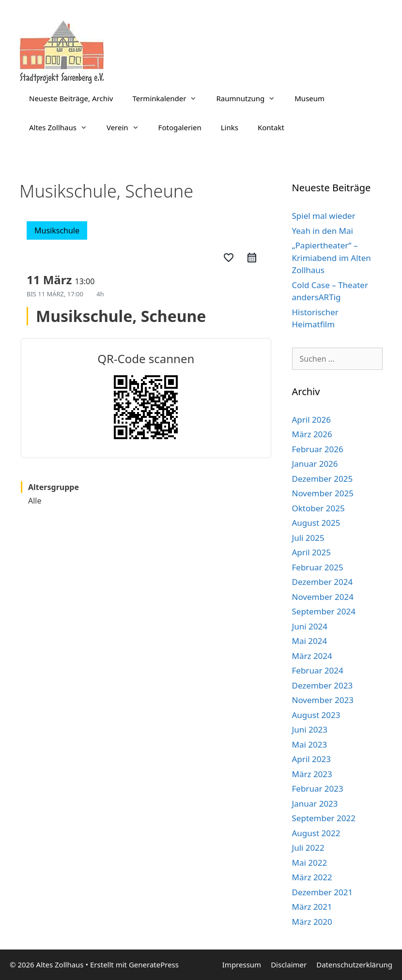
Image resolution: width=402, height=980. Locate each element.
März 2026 (312, 434)
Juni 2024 (310, 626)
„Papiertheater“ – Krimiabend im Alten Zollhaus (332, 258)
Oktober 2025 (318, 508)
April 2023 (311, 759)
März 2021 (312, 907)
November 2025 (323, 493)
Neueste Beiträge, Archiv (71, 98)
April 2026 (311, 420)
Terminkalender (169, 98)
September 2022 (324, 818)
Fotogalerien (180, 127)
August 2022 (316, 833)
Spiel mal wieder (324, 216)
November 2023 (323, 700)
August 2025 (316, 523)
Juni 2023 (310, 729)
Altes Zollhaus (63, 127)
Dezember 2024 (323, 582)
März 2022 (312, 877)
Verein (128, 127)
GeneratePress (154, 965)
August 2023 (316, 715)
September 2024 (324, 611)
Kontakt (271, 127)
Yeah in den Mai (323, 231)
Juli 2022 (308, 848)
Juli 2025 (308, 538)
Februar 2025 (318, 567)
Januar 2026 (315, 464)
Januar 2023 (315, 804)
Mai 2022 (310, 863)
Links (230, 127)
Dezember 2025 (323, 479)
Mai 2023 (310, 744)
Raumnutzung (250, 98)
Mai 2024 (310, 641)
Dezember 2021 (323, 892)
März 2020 (312, 922)
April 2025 (311, 552)
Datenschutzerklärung (354, 965)
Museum (309, 98)
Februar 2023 (318, 789)
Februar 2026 (318, 449)
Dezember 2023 (323, 685)
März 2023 (312, 774)
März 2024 (312, 656)
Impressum (242, 965)
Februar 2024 (318, 670)
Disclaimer (289, 965)
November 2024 (323, 597)
